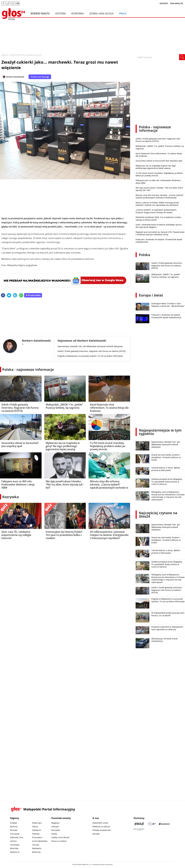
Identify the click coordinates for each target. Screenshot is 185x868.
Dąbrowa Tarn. (17, 837)
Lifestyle (55, 827)
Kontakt (96, 834)
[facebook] (3, 295)
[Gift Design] (139, 829)
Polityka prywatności (102, 830)
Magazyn (55, 823)
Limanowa (15, 845)
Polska (145, 255)
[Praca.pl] (139, 824)
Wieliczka (36, 852)
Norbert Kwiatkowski (15, 77)
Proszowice (37, 837)
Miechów (14, 848)
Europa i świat (151, 295)
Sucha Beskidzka (40, 841)
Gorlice (13, 841)
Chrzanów (15, 834)
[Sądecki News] (152, 824)
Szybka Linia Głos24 (101, 13)
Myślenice (15, 852)
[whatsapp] (21, 295)
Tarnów (36, 845)
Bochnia (14, 827)
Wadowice (37, 848)
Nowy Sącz (37, 823)
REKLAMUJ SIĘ (177, 3)
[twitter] (9, 295)
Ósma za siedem (59, 841)
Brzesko (14, 830)
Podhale (36, 834)
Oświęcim (37, 830)
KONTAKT (164, 3)
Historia (60, 13)
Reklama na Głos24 (101, 827)
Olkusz (35, 827)
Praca (123, 13)
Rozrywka (78, 13)
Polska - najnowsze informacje (28, 369)
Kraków (14, 823)
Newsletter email (100, 823)
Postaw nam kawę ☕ (40, 77)
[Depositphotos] (164, 824)
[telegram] (15, 295)
